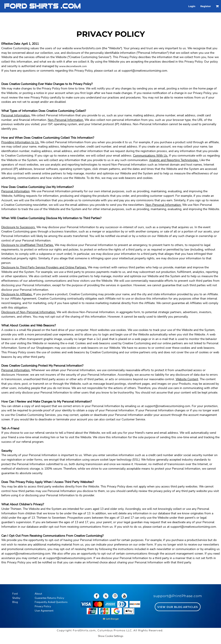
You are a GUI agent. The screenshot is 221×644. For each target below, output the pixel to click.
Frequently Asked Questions (51, 602)
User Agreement (44, 611)
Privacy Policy (43, 606)
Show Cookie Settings (111, 636)
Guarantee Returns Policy (49, 598)
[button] (217, 6)
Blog (15, 602)
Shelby (16, 598)
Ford (15, 594)
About (38, 594)
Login (192, 6)
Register (206, 6)
